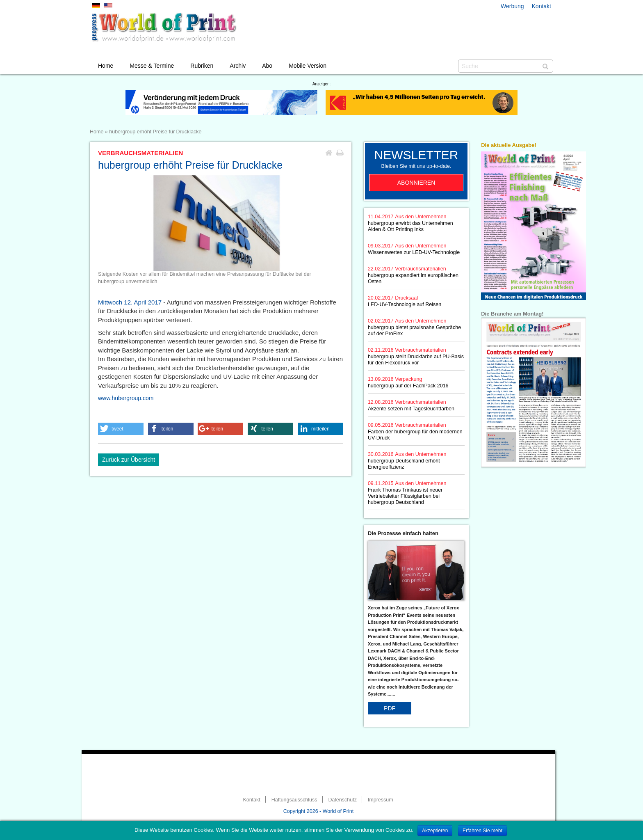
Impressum (381, 800)
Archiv (238, 66)
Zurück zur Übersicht (129, 460)
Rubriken (202, 66)
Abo (267, 66)
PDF (390, 708)
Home (106, 66)
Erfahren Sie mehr (482, 831)
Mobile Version (308, 66)
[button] (121, 429)
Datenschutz (342, 800)
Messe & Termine (152, 66)
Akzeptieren (435, 831)
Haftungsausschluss (294, 800)
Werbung (512, 6)
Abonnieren (416, 183)
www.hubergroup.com (126, 398)
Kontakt (542, 6)
